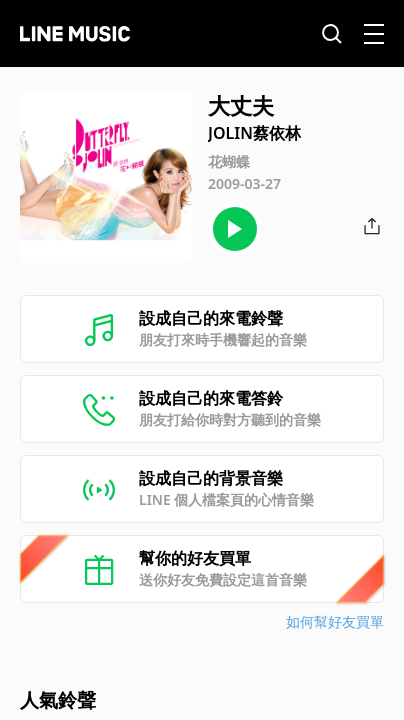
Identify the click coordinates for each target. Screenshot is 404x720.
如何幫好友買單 (335, 621)
